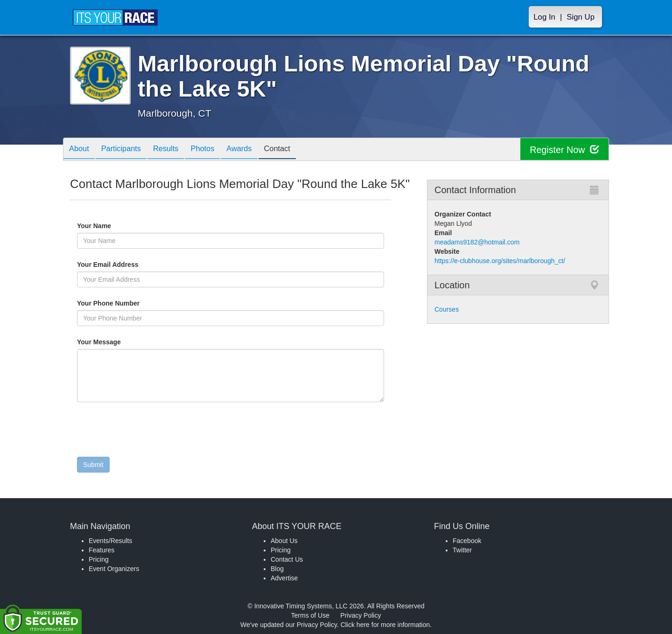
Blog (277, 569)
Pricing (99, 559)
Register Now (564, 150)
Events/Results (110, 541)
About (81, 150)
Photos (215, 150)
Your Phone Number (108, 303)
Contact (296, 150)
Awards (255, 150)
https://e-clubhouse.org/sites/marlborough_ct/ (500, 261)
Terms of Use (310, 615)
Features (101, 550)
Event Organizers (114, 569)
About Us (284, 541)
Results (175, 150)
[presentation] (148, 432)
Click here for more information (385, 625)
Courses (447, 309)
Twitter (462, 550)
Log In (544, 17)
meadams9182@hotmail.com (477, 242)
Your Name (110, 226)
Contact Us (287, 559)
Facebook (467, 541)
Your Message (115, 342)
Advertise (284, 578)
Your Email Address (144, 265)
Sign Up (581, 17)
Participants (126, 150)
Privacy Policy (360, 615)
